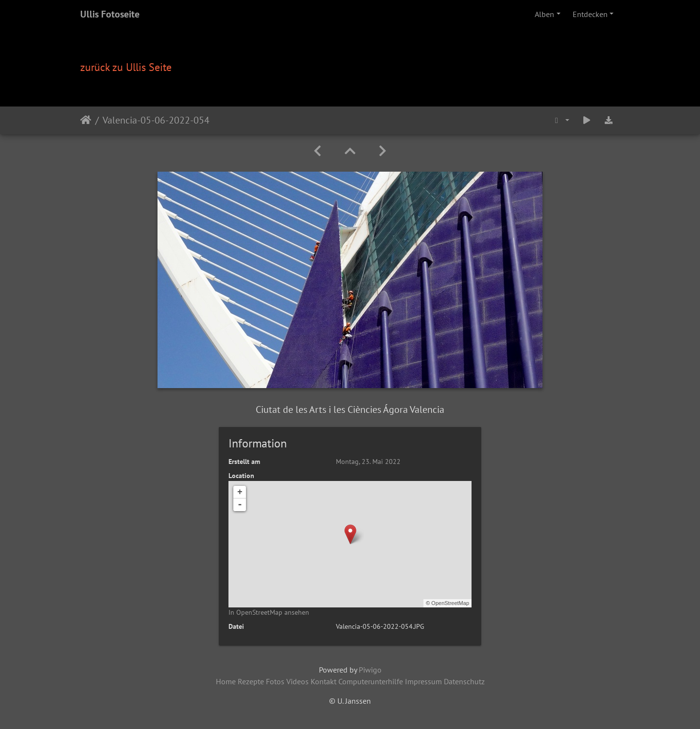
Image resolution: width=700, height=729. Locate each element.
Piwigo (370, 670)
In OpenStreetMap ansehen (269, 612)
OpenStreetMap (450, 603)
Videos (297, 681)
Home (226, 681)
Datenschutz (464, 681)
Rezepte (251, 681)
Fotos (275, 681)
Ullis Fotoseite (110, 14)
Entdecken (590, 14)
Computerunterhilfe (371, 681)
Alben (544, 14)
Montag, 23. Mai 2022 (368, 462)
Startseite (86, 120)
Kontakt (324, 681)
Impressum (423, 681)
